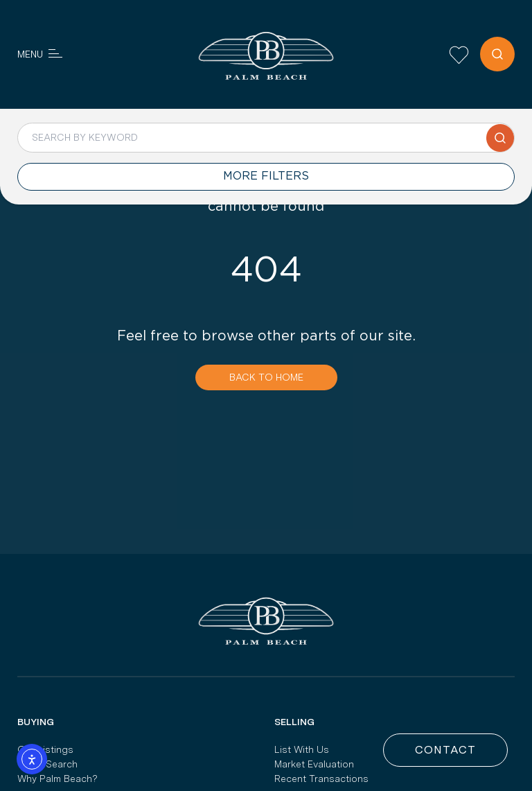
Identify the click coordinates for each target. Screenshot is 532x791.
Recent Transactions (321, 779)
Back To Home (266, 377)
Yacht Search (47, 764)
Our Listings (45, 749)
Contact (445, 750)
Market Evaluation (314, 764)
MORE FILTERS (266, 176)
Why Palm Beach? (57, 779)
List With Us (302, 749)
